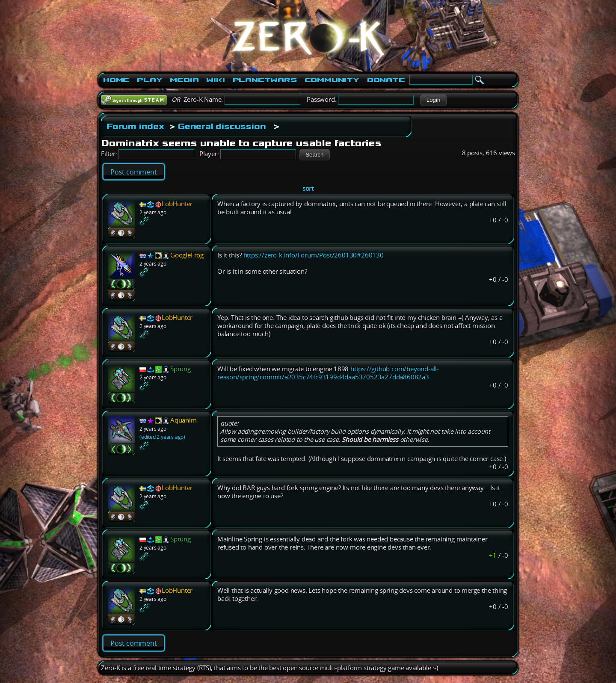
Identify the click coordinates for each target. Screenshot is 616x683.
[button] (433, 100)
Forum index (135, 126)
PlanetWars (265, 80)
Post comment (134, 172)
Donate (386, 80)
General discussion (222, 126)
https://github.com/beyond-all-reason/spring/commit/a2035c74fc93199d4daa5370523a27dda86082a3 (328, 373)
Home (116, 80)
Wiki (215, 80)
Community (332, 80)
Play (150, 80)
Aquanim (184, 420)
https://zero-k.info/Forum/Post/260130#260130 (314, 255)
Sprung (181, 369)
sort (308, 188)
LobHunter (177, 204)
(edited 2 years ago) (162, 437)
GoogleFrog (187, 255)
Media (184, 80)
